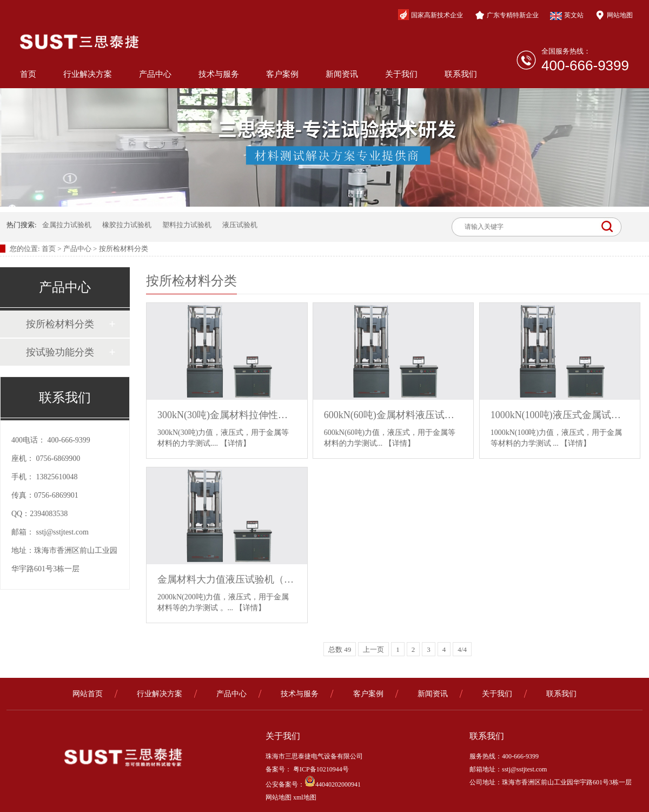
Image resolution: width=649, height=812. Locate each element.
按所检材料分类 (124, 249)
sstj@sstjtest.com (62, 532)
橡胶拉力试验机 (127, 225)
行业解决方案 (88, 74)
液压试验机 (240, 225)
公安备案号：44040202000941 (313, 784)
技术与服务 (219, 74)
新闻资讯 (342, 74)
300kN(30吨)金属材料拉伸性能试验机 (227, 415)
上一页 (373, 649)
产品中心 (155, 74)
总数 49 (340, 649)
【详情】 (235, 443)
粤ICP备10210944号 (320, 769)
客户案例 (282, 74)
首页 (28, 74)
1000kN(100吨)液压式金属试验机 (560, 415)
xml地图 (305, 797)
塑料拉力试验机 (187, 225)
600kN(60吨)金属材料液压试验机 (393, 415)
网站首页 (88, 694)
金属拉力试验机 (67, 225)
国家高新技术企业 (431, 15)
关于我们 (401, 74)
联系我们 (461, 74)
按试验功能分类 (60, 352)
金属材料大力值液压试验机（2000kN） (227, 579)
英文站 (567, 16)
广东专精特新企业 (507, 15)
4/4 (462, 649)
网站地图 (614, 15)
